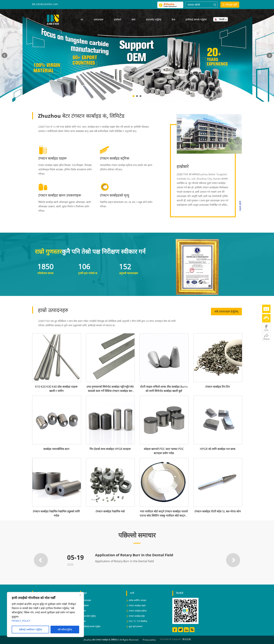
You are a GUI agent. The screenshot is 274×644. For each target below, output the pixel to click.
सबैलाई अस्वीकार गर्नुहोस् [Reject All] (30, 629)
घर (82, 19)
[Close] (80, 595)
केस (173, 19)
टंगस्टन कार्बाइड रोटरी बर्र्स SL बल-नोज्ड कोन (218, 511)
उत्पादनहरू (99, 19)
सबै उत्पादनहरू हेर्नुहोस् (226, 311)
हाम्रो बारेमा (240, 206)
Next (269, 55)
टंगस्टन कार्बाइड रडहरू (53, 158)
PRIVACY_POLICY (21, 621)
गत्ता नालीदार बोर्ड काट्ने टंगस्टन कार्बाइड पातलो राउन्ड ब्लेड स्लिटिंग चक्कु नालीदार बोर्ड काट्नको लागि (164, 515)
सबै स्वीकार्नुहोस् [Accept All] (65, 629)
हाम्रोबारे (118, 19)
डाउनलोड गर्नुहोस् (154, 19)
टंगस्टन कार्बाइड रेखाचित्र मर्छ (110, 511)
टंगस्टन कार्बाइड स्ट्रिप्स (115, 158)
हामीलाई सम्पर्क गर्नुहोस (196, 19)
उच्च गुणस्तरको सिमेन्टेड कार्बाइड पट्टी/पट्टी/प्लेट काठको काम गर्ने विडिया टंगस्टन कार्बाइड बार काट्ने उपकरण (110, 391)
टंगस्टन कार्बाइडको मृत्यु (115, 195)
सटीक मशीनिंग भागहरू (138, 600)
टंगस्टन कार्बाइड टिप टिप (218, 387)
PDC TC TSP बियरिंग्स (138, 621)
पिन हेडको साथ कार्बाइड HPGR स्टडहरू (110, 449)
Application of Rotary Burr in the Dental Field (134, 555)
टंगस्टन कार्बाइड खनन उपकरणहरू (60, 195)
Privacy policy (149, 640)
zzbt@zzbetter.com (47, 4)
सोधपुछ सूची (231, 4)
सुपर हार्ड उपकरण (136, 626)
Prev (5, 55)
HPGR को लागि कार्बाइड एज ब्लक (218, 449)
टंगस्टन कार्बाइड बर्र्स (137, 616)
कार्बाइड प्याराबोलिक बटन (56, 449)
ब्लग (134, 19)
